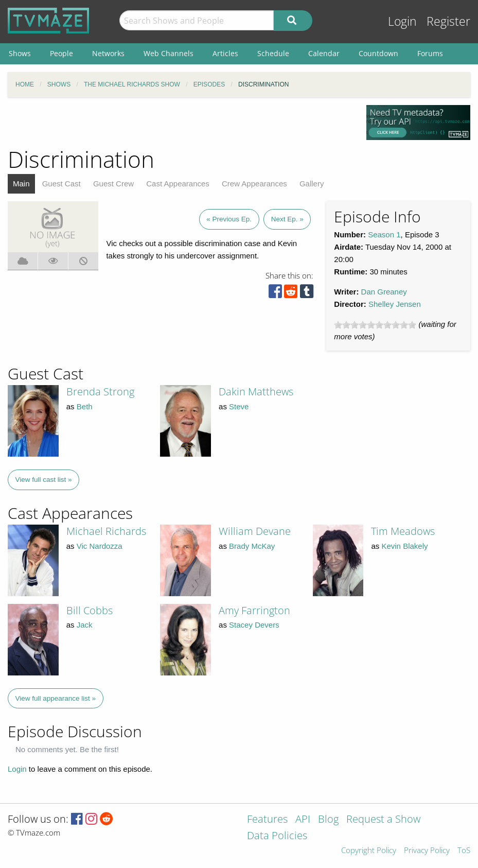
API (303, 820)
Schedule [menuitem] (273, 53)
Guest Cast (61, 184)
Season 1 (384, 235)
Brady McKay (252, 546)
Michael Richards (106, 531)
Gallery (312, 184)
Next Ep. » (287, 219)
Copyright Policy (369, 851)
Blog (328, 820)
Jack (85, 625)
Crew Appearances (254, 184)
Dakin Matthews (256, 392)
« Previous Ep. (229, 219)
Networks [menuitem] (108, 53)
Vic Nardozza (100, 546)
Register (448, 21)
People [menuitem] (61, 53)
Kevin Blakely (404, 546)
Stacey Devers (254, 625)
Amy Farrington (254, 610)
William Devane (255, 531)
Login (402, 21)
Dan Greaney (384, 292)
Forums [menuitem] (430, 53)
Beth (85, 406)
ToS (464, 851)
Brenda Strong (100, 392)
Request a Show (383, 820)
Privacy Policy (427, 851)
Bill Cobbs (90, 610)
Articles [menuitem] (225, 53)
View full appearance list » (56, 698)
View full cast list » (44, 480)
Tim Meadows (403, 531)
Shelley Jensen (395, 304)
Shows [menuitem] (20, 53)
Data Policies (277, 836)
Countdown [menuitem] (378, 53)
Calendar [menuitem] (324, 53)
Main (21, 184)
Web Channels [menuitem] (169, 53)
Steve (239, 406)
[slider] (375, 325)
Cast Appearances (178, 184)
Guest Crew (113, 184)
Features (267, 820)
